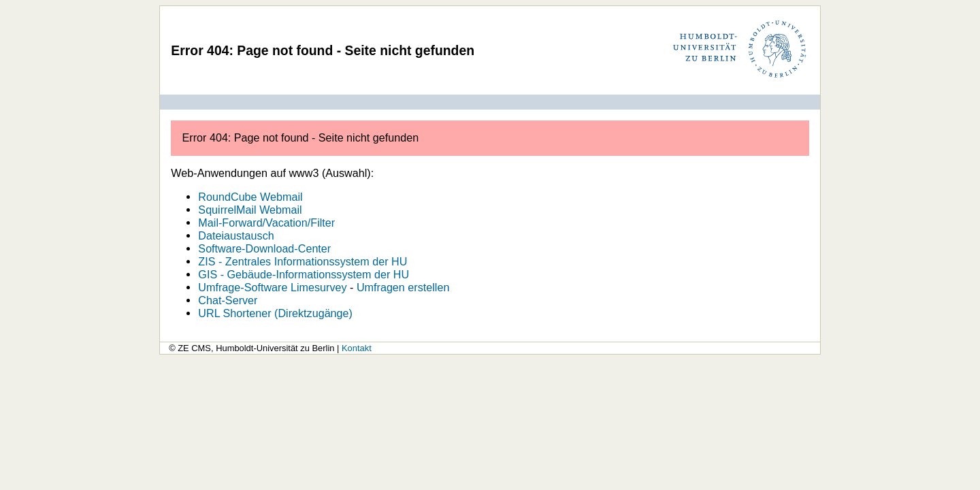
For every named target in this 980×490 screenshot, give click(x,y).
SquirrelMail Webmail (250, 210)
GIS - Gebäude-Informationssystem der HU (304, 274)
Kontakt (357, 348)
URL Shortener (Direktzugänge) (275, 313)
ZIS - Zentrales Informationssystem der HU (303, 261)
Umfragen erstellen (403, 287)
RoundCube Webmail (250, 197)
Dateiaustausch (236, 235)
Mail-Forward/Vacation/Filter (266, 223)
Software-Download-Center (264, 248)
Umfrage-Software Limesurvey (272, 287)
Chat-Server (228, 300)
